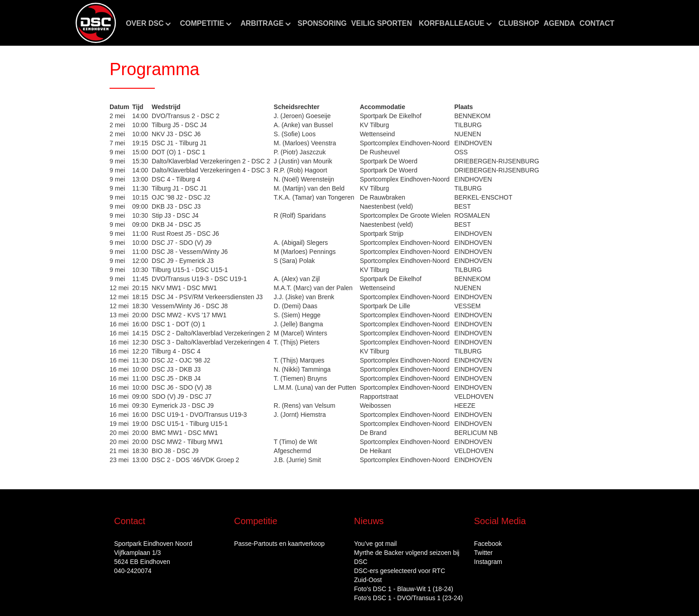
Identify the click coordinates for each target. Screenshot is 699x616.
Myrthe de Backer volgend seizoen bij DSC (407, 557)
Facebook (488, 544)
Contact (597, 23)
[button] (148, 24)
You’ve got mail (375, 544)
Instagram (488, 562)
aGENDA (559, 23)
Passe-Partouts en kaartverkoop (279, 544)
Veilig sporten (382, 23)
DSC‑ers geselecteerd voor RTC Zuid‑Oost (400, 575)
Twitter (483, 553)
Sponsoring (322, 23)
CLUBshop (519, 23)
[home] (96, 23)
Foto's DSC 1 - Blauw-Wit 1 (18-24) (404, 589)
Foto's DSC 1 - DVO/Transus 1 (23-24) (408, 598)
